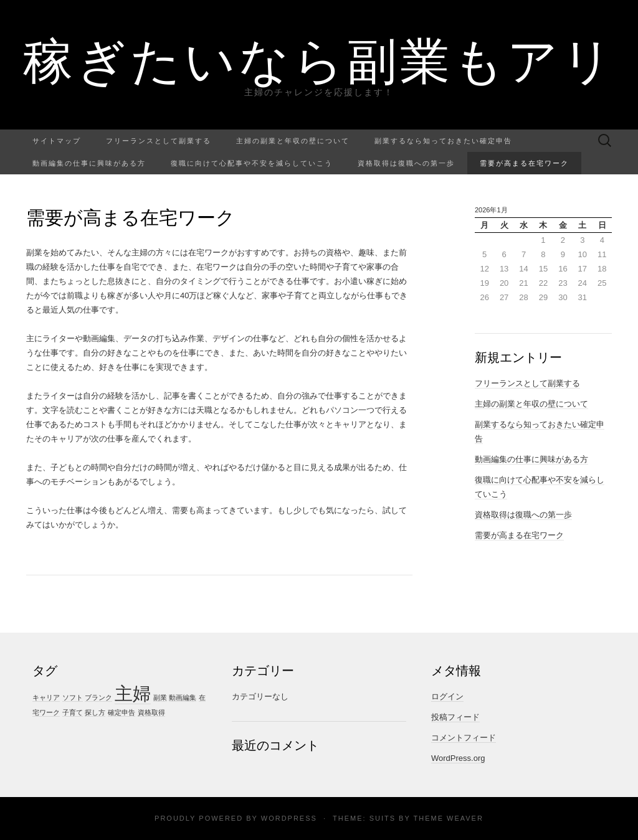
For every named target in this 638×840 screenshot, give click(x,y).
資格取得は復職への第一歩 (406, 163)
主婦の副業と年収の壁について (293, 140)
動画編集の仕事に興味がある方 (89, 163)
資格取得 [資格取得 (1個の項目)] (151, 712)
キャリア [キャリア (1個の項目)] (46, 697)
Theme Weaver (448, 818)
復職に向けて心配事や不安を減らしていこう (252, 163)
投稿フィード (455, 717)
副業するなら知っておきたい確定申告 (443, 140)
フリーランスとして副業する (159, 140)
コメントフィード (464, 738)
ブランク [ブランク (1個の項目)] (98, 697)
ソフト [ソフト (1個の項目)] (73, 697)
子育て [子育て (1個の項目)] (73, 712)
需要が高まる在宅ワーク (524, 163)
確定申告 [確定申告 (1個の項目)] (121, 712)
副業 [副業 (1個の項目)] (160, 697)
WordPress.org (458, 758)
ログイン (447, 696)
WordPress (289, 818)
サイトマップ (57, 140)
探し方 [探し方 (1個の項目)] (95, 712)
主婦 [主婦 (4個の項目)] (133, 693)
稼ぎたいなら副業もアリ (319, 59)
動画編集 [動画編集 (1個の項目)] (183, 697)
